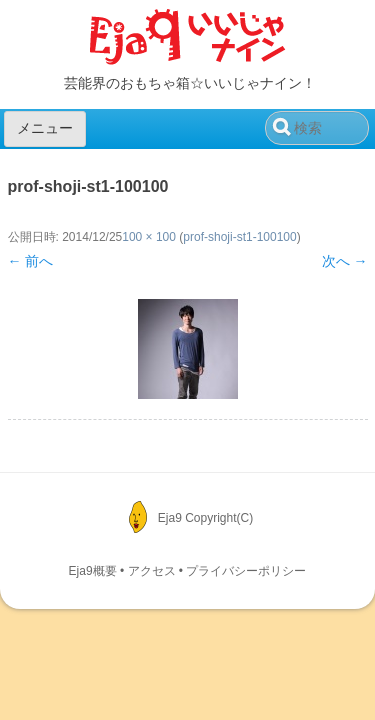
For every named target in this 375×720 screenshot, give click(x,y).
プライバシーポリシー (246, 571)
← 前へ (31, 261)
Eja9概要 (93, 571)
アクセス (152, 571)
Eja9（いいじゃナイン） (188, 38)
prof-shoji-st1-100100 (239, 237)
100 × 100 (149, 237)
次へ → (345, 261)
